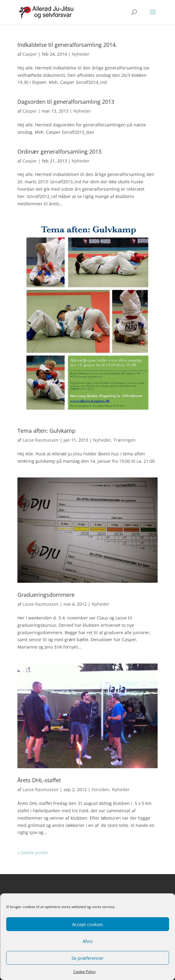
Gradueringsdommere (46, 595)
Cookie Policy (84, 972)
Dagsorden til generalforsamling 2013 (66, 102)
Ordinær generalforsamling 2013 (59, 151)
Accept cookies (88, 924)
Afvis (88, 941)
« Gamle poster (33, 853)
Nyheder (81, 54)
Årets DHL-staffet (39, 780)
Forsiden (100, 789)
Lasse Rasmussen (41, 440)
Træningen (124, 440)
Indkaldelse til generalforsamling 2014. (67, 45)
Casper (30, 54)
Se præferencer (88, 958)
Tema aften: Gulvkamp (46, 431)
